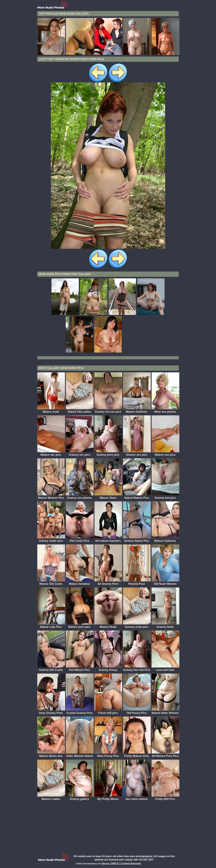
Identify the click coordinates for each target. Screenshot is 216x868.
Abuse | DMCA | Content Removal (121, 863)
